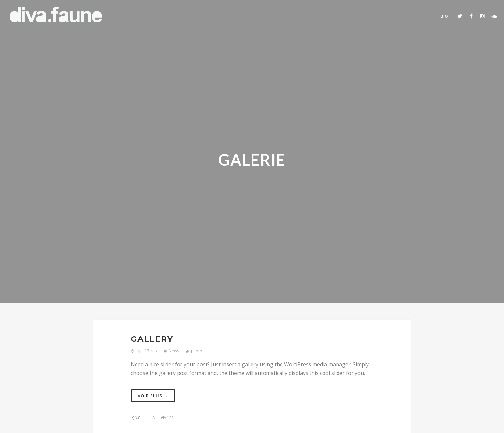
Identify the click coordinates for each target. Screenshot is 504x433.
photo (197, 351)
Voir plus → (153, 396)
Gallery (152, 339)
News (174, 351)
